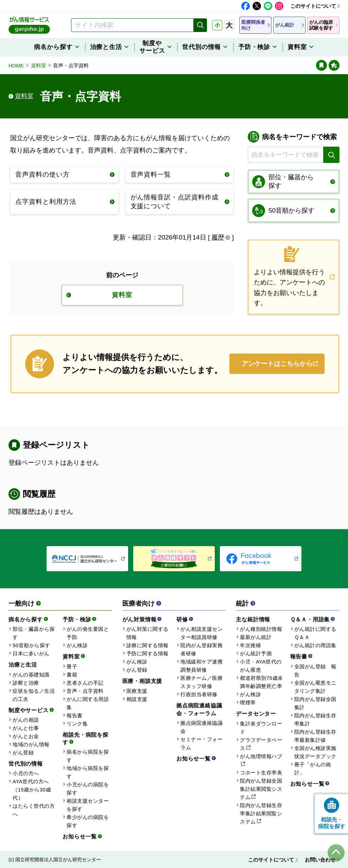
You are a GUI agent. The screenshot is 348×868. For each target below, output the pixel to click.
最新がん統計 (256, 637)
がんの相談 (26, 720)
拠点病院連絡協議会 (202, 727)
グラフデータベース (261, 744)
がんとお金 (26, 736)
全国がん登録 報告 (315, 670)
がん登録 (23, 752)
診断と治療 (26, 683)
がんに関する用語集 (88, 703)
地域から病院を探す (88, 772)
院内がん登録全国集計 (315, 703)
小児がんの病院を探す (88, 789)
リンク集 (77, 724)
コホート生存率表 (261, 773)
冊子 (72, 666)
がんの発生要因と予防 (88, 633)
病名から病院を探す (88, 756)
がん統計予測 (256, 653)
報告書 (75, 715)
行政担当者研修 (199, 694)
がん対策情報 (140, 619)
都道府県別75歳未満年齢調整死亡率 (261, 682)
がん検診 (77, 645)
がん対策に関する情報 (147, 633)
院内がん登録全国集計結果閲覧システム (261, 789)
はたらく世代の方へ (34, 810)
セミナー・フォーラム (202, 743)
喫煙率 (248, 702)
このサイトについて (313, 6)
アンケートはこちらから (277, 364)
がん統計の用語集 (315, 645)
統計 (242, 603)
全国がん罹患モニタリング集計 (315, 687)
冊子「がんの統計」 (313, 768)
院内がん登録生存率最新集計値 (315, 736)
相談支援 (137, 699)
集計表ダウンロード (261, 728)
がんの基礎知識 (31, 675)
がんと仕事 (26, 728)
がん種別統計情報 (261, 629)
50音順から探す (31, 645)
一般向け (21, 603)
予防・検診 (77, 619)
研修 (182, 619)
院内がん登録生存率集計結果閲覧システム (261, 813)
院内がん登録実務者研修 (202, 649)
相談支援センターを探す (88, 805)
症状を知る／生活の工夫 (34, 695)
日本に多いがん (31, 653)
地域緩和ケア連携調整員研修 (202, 666)
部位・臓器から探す (34, 633)
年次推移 (250, 645)
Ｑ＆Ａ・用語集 (310, 619)
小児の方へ (26, 773)
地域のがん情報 (31, 744)
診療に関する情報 (147, 645)
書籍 (72, 675)
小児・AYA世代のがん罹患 (261, 666)
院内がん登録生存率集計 (315, 719)
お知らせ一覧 (80, 837)
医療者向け (138, 603)
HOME (16, 65)
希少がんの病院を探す (88, 821)
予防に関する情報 (147, 653)
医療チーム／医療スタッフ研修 (202, 682)
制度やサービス (29, 710)
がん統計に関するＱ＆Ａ (315, 633)
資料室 (39, 65)
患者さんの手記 (85, 683)
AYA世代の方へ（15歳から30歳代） (32, 790)
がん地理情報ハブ (261, 756)
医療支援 (137, 691)
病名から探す (26, 619)
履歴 (218, 237)
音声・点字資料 (85, 691)
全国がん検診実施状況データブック (315, 752)
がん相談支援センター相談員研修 (202, 633)
